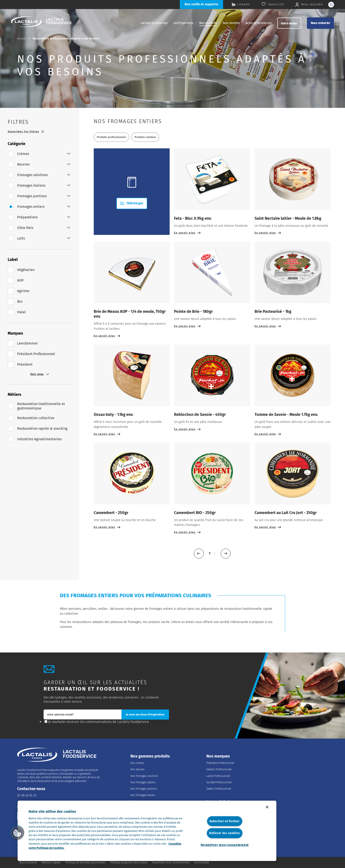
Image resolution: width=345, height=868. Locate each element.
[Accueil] (41, 22)
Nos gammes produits (150, 756)
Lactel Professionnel (218, 776)
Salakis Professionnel (219, 789)
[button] (17, 833)
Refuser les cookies (225, 833)
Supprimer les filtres (26, 132)
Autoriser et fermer (225, 821)
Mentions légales (51, 862)
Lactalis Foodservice (154, 23)
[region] (147, 831)
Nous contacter (320, 23)
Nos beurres (138, 769)
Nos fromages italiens (143, 782)
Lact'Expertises (183, 23)
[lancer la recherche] (331, 5)
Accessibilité (202, 862)
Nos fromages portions (144, 789)
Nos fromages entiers (143, 795)
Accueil (22, 39)
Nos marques (218, 756)
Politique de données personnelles (85, 862)
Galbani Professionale (219, 769)
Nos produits (208, 23)
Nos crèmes (137, 763)
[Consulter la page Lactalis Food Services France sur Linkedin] (241, 5)
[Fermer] (267, 807)
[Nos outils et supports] (201, 5)
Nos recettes (231, 23)
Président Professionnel (220, 763)
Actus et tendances (259, 23)
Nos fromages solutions (144, 776)
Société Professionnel (219, 782)
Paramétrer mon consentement (225, 845)
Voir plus (40, 374)
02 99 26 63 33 (27, 795)
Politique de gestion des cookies (129, 862)
